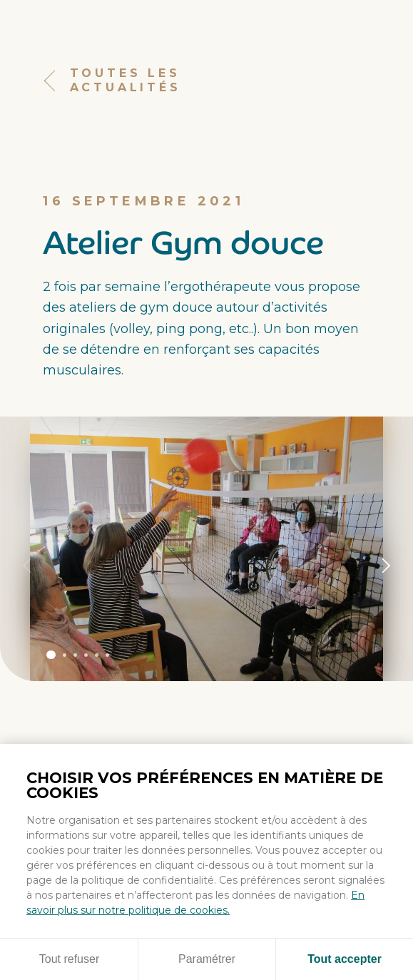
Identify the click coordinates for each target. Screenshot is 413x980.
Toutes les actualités (112, 81)
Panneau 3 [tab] (75, 655)
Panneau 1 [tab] (51, 655)
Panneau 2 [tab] (65, 655)
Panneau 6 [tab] (107, 655)
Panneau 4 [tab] (86, 655)
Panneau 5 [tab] (97, 655)
